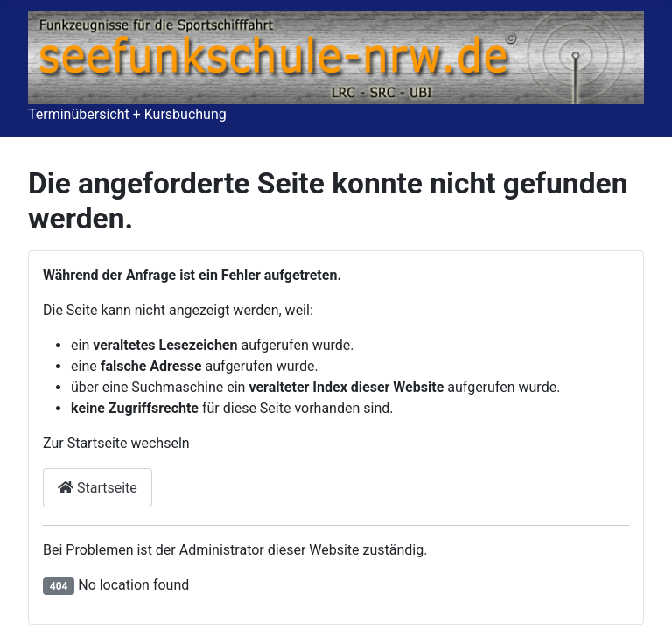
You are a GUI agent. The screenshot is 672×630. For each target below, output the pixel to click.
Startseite (98, 488)
